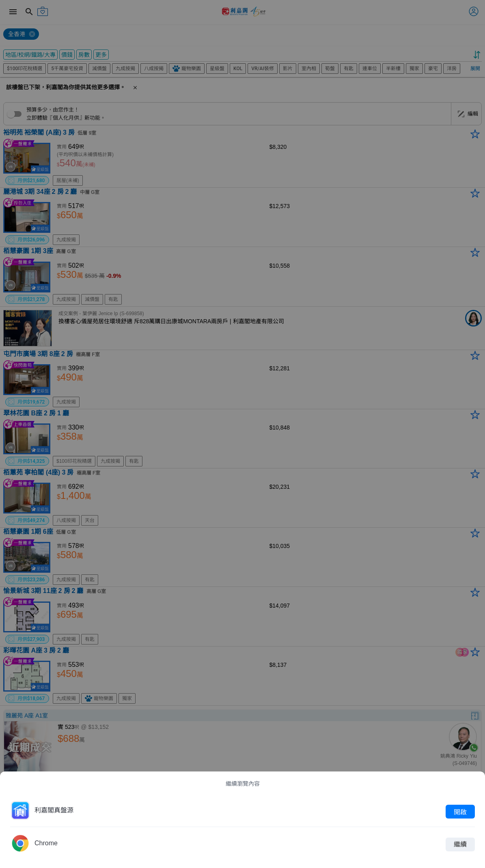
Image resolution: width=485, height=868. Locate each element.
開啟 (460, 812)
